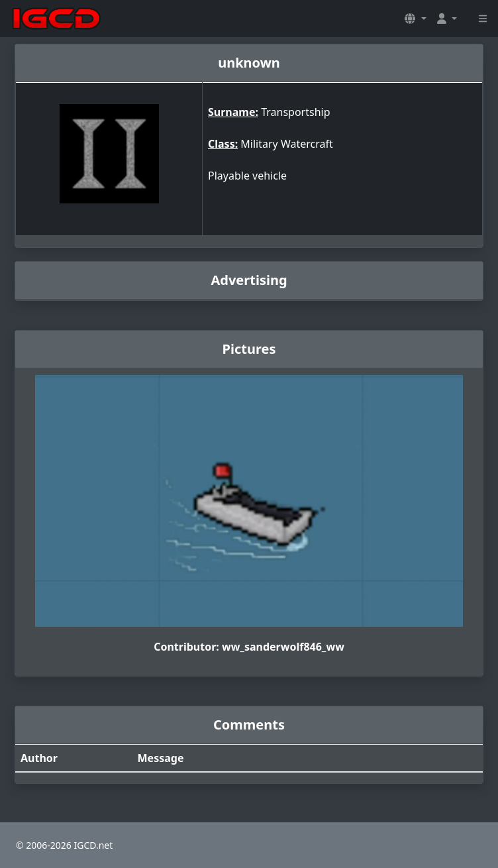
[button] (415, 19)
